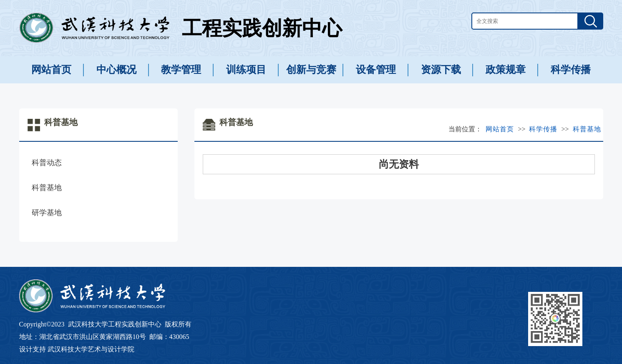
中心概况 (116, 70)
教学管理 (181, 70)
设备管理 (376, 70)
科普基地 (47, 188)
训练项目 (246, 70)
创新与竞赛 (311, 70)
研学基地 (47, 213)
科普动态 (47, 163)
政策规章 (506, 70)
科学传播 (571, 70)
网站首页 (51, 70)
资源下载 (441, 70)
